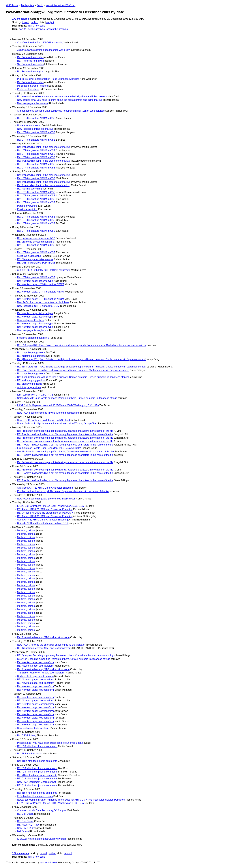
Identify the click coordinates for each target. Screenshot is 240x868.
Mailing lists (27, 5)
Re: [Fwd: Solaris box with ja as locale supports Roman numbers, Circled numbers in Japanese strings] (73, 377)
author (34, 22)
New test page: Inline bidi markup (35, 129)
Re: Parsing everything (30, 189)
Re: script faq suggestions (31, 353)
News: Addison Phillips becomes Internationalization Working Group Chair (57, 423)
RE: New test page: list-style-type (35, 259)
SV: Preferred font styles (30, 64)
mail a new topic (36, 26)
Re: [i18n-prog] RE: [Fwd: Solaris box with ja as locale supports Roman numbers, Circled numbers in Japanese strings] (82, 359)
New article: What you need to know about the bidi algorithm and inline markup (60, 100)
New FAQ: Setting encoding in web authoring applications (48, 413)
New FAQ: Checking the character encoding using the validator (51, 645)
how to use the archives (32, 29)
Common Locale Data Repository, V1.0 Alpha (42, 810)
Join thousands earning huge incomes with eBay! (44, 50)
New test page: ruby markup (32, 103)
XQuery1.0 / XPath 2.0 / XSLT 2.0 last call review (44, 270)
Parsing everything (27, 206)
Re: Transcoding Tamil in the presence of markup (44, 147)
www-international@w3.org (61, 5)
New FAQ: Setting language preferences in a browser (46, 499)
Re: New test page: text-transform (35, 662)
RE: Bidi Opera (25, 814)
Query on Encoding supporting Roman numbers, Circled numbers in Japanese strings (64, 659)
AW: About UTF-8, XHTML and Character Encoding (45, 488)
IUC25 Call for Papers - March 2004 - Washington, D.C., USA (50, 506)
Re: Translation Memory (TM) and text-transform (43, 637)
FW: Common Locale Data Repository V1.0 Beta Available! (49, 448)
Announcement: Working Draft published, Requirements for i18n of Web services (61, 111)
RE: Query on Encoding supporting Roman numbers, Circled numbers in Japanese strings (66, 655)
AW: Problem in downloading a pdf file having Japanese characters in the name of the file (65, 452)
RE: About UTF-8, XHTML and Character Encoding (45, 509)
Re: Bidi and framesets (30, 754)
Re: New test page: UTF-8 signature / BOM (41, 284)
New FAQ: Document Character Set (37, 782)
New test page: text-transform (33, 728)
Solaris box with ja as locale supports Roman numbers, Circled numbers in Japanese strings (67, 398)
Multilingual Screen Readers (32, 86)
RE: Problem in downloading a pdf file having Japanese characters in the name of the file (65, 434)
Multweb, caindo (26, 531)
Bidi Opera (23, 831)
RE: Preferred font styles (30, 61)
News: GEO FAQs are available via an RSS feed (43, 420)
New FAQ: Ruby (26, 828)
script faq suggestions (29, 256)
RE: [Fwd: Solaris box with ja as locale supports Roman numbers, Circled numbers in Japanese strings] (73, 370)
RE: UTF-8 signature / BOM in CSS (36, 263)
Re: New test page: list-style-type (35, 281)
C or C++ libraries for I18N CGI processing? (41, 43)
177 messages (21, 19)
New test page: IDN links (31, 320)
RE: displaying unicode (30, 384)
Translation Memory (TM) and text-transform (41, 673)
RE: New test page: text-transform (36, 666)
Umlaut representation (29, 125)
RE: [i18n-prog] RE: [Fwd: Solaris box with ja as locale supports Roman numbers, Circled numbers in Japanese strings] (82, 345)
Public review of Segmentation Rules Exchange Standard (48, 79)
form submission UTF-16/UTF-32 (35, 395)
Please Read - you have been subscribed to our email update (50, 743)
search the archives (57, 29)
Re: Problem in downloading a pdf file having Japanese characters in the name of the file (65, 431)
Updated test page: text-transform (35, 676)
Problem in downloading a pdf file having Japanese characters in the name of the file (63, 491)
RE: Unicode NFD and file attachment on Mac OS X (45, 513)
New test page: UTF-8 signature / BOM (38, 306)
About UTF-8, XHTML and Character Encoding (42, 520)
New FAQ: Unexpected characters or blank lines (43, 302)
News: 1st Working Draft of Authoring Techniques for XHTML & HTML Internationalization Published (71, 800)
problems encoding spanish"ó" (34, 338)
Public (40, 5)
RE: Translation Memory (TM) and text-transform (43, 648)
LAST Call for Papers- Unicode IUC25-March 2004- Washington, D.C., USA (58, 405)
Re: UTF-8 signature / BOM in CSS (36, 118)
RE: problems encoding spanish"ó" (36, 238)
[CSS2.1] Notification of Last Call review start (41, 839)
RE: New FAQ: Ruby (28, 825)
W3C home (12, 5)
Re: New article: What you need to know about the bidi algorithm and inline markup (62, 97)
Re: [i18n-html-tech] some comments (37, 761)
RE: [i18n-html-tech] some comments (37, 746)
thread (25, 22)
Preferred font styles (28, 89)
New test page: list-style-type (33, 330)
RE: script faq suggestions (31, 356)
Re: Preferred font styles (30, 57)
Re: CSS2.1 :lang (27, 735)
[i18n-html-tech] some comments (35, 796)
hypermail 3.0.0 (48, 863)
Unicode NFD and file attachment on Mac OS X (43, 523)
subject (50, 22)
